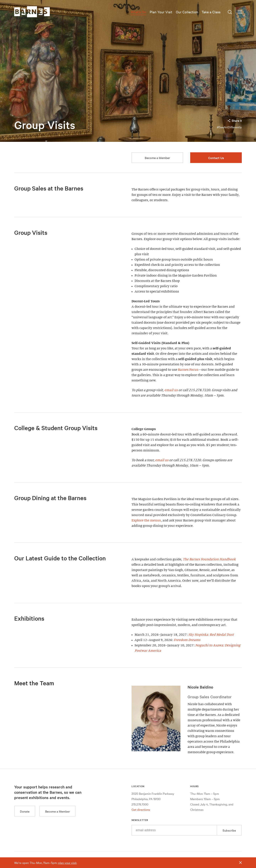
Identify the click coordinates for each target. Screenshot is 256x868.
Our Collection (187, 12)
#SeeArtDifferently (229, 127)
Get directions (141, 809)
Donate (25, 811)
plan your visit (67, 863)
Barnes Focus (188, 370)
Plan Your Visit (161, 12)
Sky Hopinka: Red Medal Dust (211, 635)
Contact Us (216, 158)
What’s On (138, 12)
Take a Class (211, 12)
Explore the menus (146, 520)
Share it (234, 120)
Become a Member (157, 158)
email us (171, 390)
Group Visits (45, 125)
